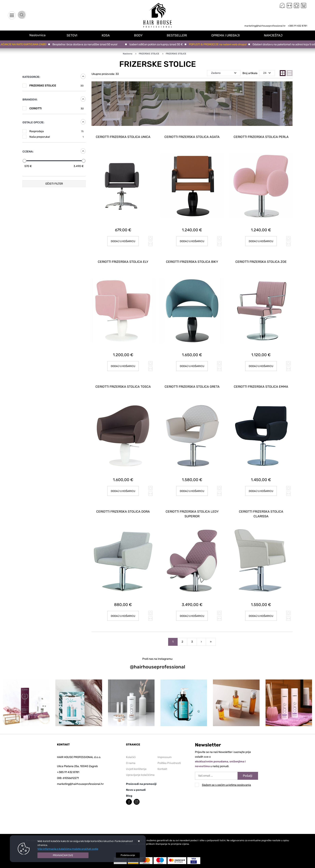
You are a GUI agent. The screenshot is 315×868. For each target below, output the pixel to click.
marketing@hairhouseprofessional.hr (265, 26)
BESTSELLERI (179, 35)
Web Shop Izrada (69, 866)
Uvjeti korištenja (136, 754)
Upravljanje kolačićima (140, 760)
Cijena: (28, 152)
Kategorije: (31, 77)
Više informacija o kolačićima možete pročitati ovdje (68, 849)
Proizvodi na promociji (141, 769)
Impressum (164, 742)
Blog (129, 781)
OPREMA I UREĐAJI (227, 35)
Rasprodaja (56, 131)
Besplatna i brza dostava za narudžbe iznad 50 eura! (86, 44)
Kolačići (131, 742)
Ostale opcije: (33, 122)
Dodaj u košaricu (192, 237)
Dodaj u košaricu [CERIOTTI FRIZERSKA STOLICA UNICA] (123, 237)
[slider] (24, 161)
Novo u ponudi (136, 775)
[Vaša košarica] (304, 6)
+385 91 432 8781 (297, 26)
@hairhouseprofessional (157, 652)
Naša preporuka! (56, 137)
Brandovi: (30, 100)
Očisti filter (54, 184)
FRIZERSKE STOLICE (56, 86)
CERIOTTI (56, 108)
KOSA (110, 35)
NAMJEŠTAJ (274, 35)
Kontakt (162, 754)
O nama (131, 748)
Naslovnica (39, 35)
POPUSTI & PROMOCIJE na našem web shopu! (219, 44)
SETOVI (76, 35)
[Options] (128, 855)
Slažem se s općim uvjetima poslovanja (226, 770)
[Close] (63, 855)
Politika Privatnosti (169, 748)
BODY (141, 35)
